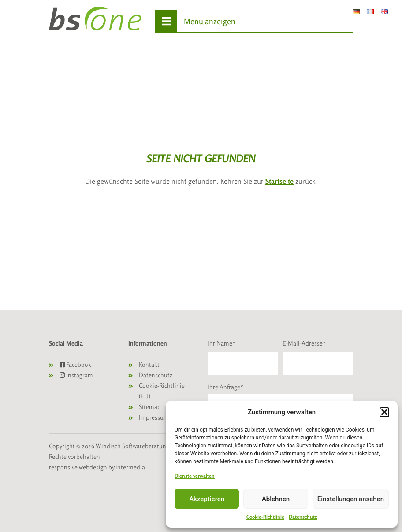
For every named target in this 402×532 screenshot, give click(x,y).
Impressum (154, 417)
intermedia (130, 467)
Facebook (75, 364)
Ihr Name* (221, 343)
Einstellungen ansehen (351, 499)
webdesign (93, 467)
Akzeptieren (207, 499)
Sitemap (150, 407)
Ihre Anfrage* (225, 387)
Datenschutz (303, 517)
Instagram (76, 375)
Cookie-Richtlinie (265, 517)
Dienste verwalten (195, 476)
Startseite (279, 181)
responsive (63, 467)
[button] (384, 412)
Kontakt (149, 364)
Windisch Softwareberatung (133, 446)
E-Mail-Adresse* (304, 343)
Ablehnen (276, 499)
